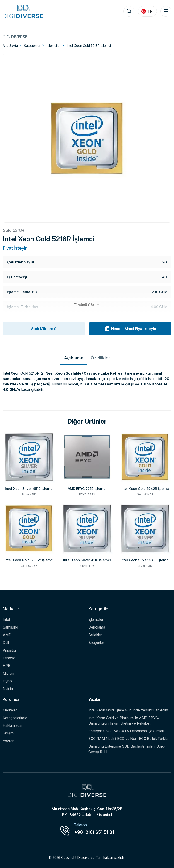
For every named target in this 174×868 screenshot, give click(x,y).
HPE (6, 666)
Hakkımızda (12, 725)
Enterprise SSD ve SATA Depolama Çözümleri (126, 731)
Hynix (7, 681)
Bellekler (95, 635)
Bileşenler (96, 643)
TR (147, 11)
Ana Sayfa (10, 46)
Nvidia (8, 689)
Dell (6, 643)
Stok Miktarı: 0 (44, 329)
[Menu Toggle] (166, 11)
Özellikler (100, 358)
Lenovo (9, 658)
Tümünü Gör (87, 305)
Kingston (10, 650)
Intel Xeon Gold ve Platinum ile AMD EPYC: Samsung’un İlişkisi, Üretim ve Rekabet (124, 720)
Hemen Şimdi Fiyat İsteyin (130, 329)
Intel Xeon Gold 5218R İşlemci (89, 46)
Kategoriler (32, 46)
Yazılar (8, 741)
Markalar (10, 710)
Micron (8, 673)
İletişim (8, 733)
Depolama (97, 627)
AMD (7, 635)
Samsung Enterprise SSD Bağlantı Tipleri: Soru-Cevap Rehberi (127, 749)
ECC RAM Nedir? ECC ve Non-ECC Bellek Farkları (129, 739)
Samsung (10, 627)
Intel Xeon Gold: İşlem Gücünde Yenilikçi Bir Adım (128, 710)
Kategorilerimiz (15, 718)
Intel (6, 619)
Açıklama (74, 358)
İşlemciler (54, 46)
